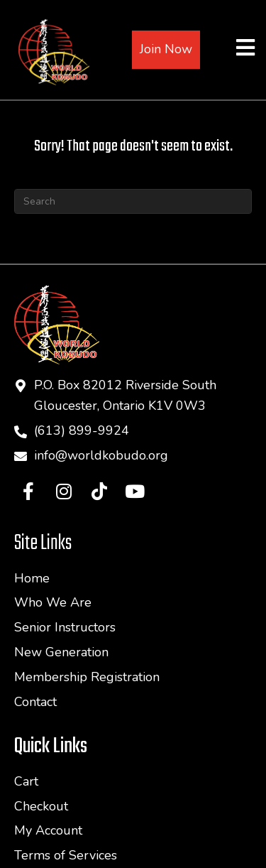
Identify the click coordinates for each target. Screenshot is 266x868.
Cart (26, 781)
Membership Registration (87, 677)
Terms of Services (66, 855)
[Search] (133, 201)
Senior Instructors (65, 627)
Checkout (41, 806)
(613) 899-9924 (82, 430)
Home (32, 578)
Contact (35, 702)
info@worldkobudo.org (101, 455)
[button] (28, 491)
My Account (48, 830)
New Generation (61, 652)
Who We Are (53, 602)
